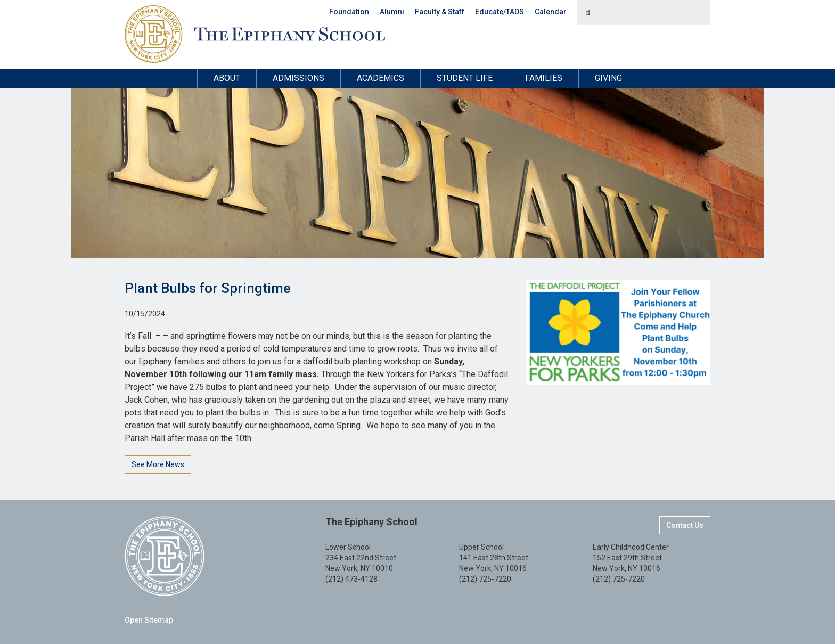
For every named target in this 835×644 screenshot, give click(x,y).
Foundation (349, 12)
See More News (158, 464)
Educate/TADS (500, 12)
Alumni (392, 12)
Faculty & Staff (440, 12)
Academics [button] (380, 78)
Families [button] (544, 78)
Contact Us (685, 525)
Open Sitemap (149, 620)
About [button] (227, 78)
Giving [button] (608, 78)
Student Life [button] (465, 78)
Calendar (551, 12)
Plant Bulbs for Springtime (208, 288)
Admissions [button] (298, 78)
